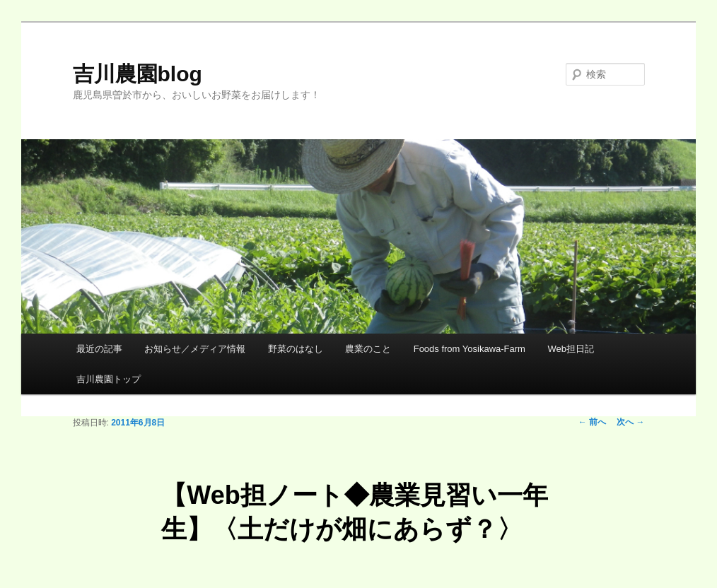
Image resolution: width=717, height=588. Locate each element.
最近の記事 (99, 349)
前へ (592, 422)
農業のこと (368, 349)
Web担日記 (571, 349)
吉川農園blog (138, 74)
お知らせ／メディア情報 (195, 349)
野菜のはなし (296, 349)
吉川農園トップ (109, 379)
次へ (630, 422)
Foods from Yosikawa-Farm (470, 349)
